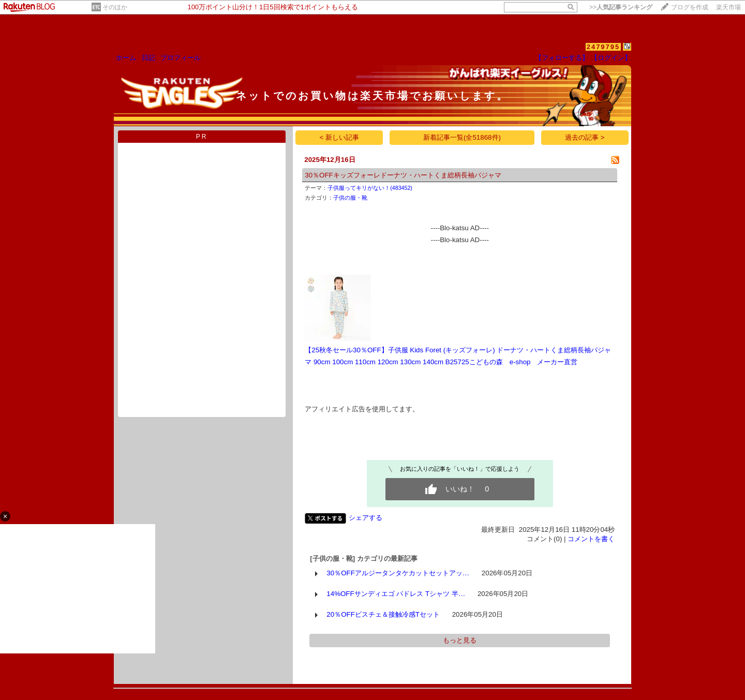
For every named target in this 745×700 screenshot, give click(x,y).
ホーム (126, 58)
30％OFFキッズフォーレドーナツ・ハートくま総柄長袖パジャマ (403, 175)
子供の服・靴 (350, 198)
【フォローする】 (562, 58)
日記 (148, 58)
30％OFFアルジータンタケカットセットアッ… (398, 573)
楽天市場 (728, 7)
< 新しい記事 (340, 137)
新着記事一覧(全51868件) (462, 137)
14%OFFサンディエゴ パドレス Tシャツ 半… (396, 594)
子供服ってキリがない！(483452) (370, 188)
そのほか (115, 7)
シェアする (366, 518)
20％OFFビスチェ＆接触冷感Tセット (383, 614)
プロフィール (181, 58)
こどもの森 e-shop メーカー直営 (524, 362)
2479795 (604, 47)
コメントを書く (591, 539)
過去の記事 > (585, 137)
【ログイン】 (611, 58)
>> (621, 7)
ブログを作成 (690, 7)
